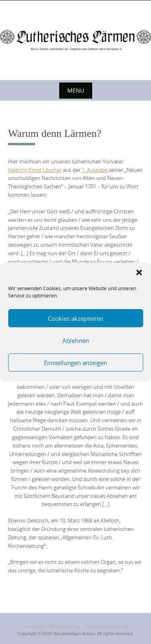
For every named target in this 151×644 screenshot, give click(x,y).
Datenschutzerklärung (107, 627)
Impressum (34, 627)
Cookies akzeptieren (76, 318)
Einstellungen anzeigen (75, 363)
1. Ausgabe (95, 170)
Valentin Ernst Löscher (35, 170)
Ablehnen (76, 341)
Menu (76, 90)
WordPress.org (65, 627)
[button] (139, 272)
